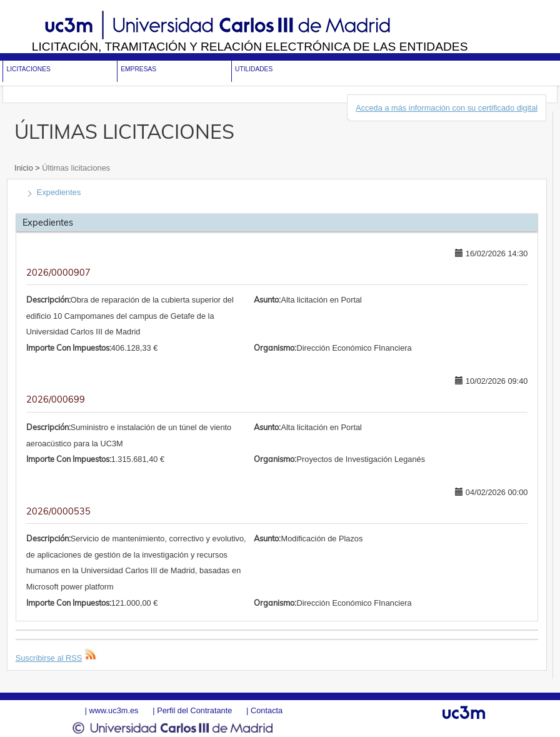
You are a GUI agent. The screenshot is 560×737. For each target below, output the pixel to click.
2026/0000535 (58, 511)
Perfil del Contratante (194, 710)
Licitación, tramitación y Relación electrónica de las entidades (250, 47)
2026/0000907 (58, 273)
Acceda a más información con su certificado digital (447, 108)
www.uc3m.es (114, 710)
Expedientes (59, 192)
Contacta (267, 710)
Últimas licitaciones (75, 168)
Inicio (25, 168)
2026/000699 (56, 399)
